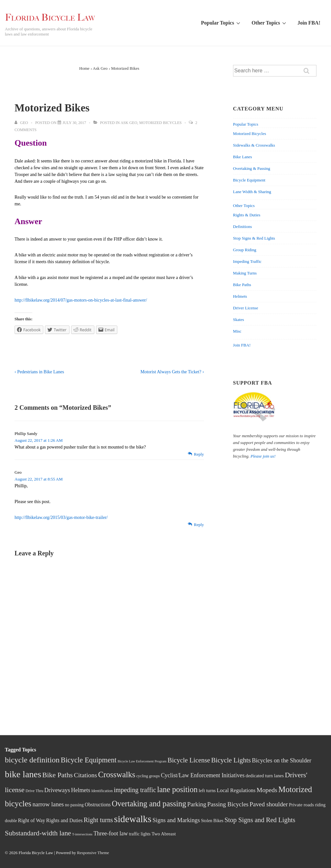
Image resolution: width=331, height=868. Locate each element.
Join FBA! (309, 23)
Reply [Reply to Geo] (199, 525)
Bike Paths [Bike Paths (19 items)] (58, 775)
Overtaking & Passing (252, 168)
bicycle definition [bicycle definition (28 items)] (32, 760)
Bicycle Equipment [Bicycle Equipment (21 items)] (89, 760)
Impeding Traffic (247, 261)
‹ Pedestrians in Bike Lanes (39, 372)
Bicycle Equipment (249, 180)
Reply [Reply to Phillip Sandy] (199, 454)
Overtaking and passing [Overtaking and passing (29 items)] (149, 804)
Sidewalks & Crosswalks (254, 145)
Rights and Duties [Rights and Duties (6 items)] (64, 820)
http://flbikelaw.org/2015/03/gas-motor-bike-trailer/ (61, 517)
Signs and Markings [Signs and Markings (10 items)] (176, 820)
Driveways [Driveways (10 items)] (57, 790)
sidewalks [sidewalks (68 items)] (133, 819)
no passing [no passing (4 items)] (74, 805)
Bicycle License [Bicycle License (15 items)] (189, 760)
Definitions (243, 227)
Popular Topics (221, 23)
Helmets (240, 296)
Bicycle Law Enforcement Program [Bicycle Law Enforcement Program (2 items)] (142, 761)
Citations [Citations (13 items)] (85, 775)
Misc (237, 331)
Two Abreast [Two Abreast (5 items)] (164, 834)
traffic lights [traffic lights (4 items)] (140, 834)
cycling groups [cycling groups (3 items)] (148, 776)
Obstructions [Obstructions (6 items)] (98, 805)
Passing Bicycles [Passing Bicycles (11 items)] (228, 804)
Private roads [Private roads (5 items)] (302, 805)
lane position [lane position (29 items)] (177, 789)
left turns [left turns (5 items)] (207, 790)
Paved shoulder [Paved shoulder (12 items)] (269, 804)
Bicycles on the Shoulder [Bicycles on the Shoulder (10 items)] (282, 760)
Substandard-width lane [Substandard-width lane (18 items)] (38, 833)
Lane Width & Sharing (252, 192)
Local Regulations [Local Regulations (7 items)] (236, 790)
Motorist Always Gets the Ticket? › (172, 372)
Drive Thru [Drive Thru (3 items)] (34, 791)
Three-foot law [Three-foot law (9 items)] (111, 833)
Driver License (246, 308)
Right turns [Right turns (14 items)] (98, 820)
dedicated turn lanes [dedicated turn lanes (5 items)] (265, 776)
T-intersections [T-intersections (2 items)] (82, 834)
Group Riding (245, 250)
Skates (239, 320)
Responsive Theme (93, 853)
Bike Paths (242, 285)
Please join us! (263, 456)
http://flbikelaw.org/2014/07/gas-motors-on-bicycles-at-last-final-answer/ (81, 300)
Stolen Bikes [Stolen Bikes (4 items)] (212, 821)
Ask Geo (129, 123)
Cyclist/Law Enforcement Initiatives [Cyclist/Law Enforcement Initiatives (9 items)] (203, 775)
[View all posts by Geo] (22, 123)
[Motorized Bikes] (75, 123)
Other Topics (270, 23)
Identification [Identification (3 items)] (102, 791)
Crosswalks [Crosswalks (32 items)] (117, 775)
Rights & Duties (247, 215)
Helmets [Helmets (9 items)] (81, 790)
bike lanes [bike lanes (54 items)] (23, 774)
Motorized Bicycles (160, 123)
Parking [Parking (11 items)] (197, 804)
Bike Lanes (243, 157)
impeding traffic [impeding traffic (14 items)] (135, 790)
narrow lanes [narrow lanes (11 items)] (48, 804)
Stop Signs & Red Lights (254, 238)
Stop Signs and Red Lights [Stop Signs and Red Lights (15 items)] (260, 820)
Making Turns (245, 273)
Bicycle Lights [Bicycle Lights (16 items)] (231, 760)
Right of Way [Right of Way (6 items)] (31, 820)
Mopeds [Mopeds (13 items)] (267, 790)
